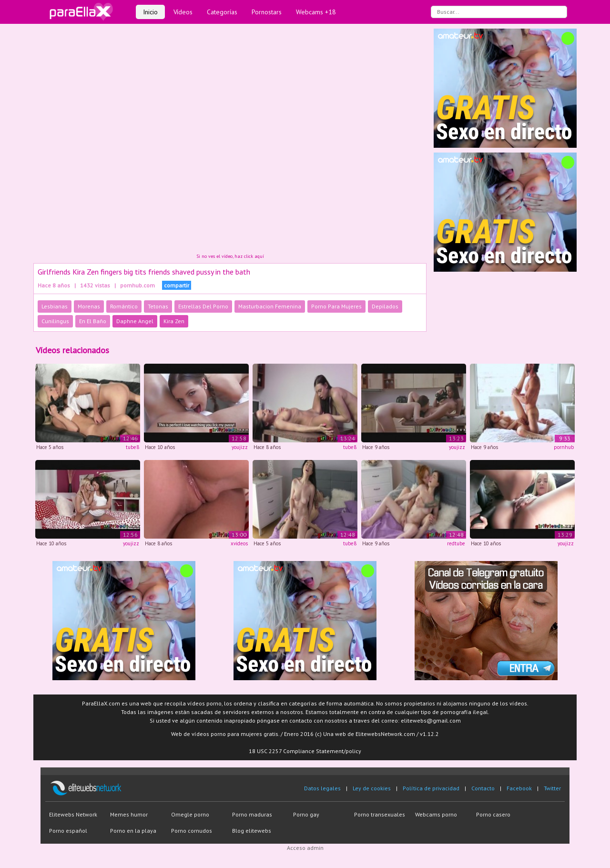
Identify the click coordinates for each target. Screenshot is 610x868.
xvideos (239, 543)
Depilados (385, 306)
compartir (177, 285)
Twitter (552, 788)
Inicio (150, 12)
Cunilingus (55, 321)
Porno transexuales (380, 814)
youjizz (240, 447)
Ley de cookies (372, 788)
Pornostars (267, 12)
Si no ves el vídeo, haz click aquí (230, 256)
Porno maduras (252, 814)
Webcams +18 (316, 12)
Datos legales (322, 788)
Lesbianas (55, 306)
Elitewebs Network (73, 814)
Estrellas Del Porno (203, 306)
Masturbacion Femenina (270, 306)
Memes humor (129, 814)
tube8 (132, 447)
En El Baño (93, 321)
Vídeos (183, 12)
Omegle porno (190, 814)
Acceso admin (305, 848)
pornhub (564, 447)
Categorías (222, 12)
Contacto (483, 788)
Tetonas (158, 306)
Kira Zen (174, 321)
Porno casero (493, 814)
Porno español (68, 831)
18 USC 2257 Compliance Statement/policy (305, 751)
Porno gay (306, 814)
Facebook (519, 788)
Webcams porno (436, 814)
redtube (456, 543)
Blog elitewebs (252, 831)
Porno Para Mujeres (336, 306)
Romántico (124, 306)
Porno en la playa (133, 831)
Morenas (89, 306)
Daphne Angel (135, 321)
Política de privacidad (431, 788)
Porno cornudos (192, 831)
